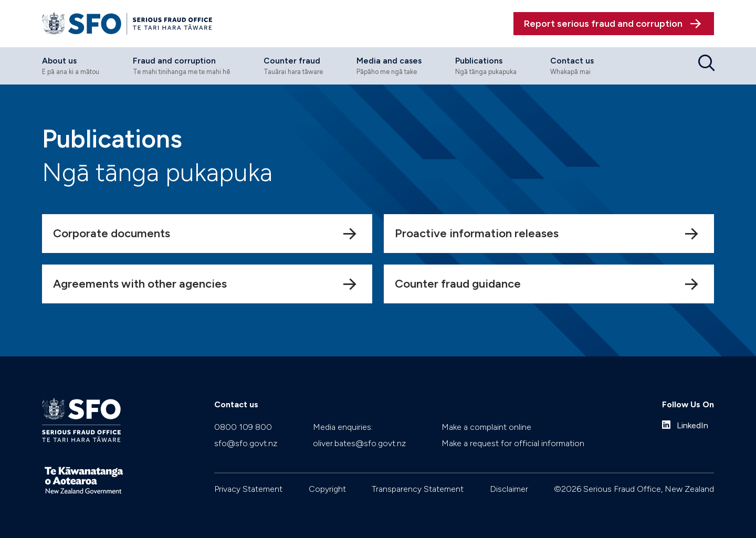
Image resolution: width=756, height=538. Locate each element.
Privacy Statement (248, 489)
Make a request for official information (513, 443)
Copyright (327, 489)
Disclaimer (509, 489)
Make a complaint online (486, 427)
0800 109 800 (243, 427)
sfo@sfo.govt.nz (246, 443)
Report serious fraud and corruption (603, 24)
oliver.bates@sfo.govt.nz (359, 443)
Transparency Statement (418, 489)
